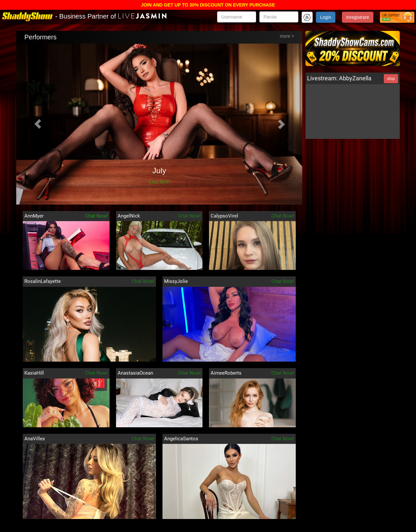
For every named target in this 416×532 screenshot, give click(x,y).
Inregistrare (358, 17)
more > (287, 36)
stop (391, 79)
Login (326, 17)
